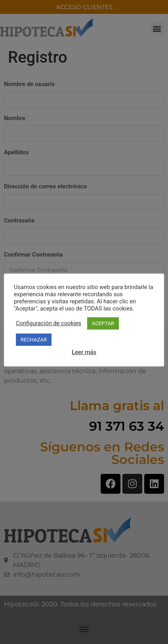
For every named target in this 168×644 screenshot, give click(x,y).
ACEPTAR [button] (103, 323)
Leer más (84, 352)
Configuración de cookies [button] (49, 323)
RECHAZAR (34, 340)
